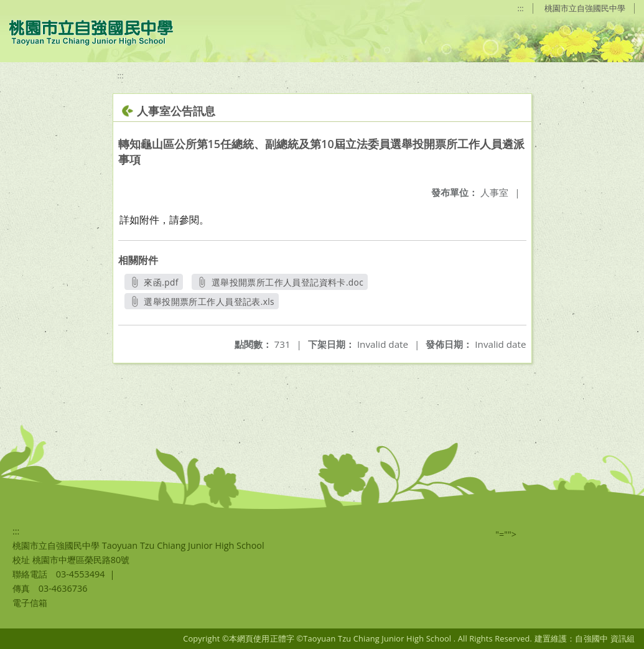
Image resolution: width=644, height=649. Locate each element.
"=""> (506, 534)
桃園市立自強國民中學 (585, 8)
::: (521, 8)
